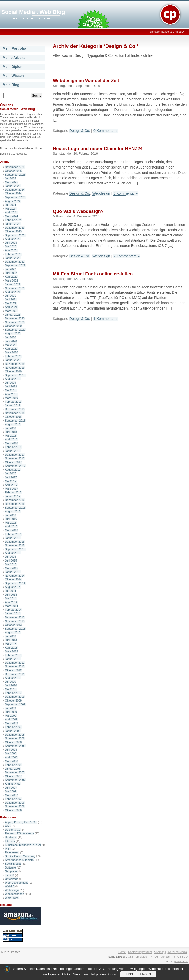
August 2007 (13, 784)
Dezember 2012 (15, 663)
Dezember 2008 (15, 735)
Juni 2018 (11, 432)
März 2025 (11, 182)
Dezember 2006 (15, 803)
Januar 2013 (12, 659)
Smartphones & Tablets (19, 860)
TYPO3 (9, 875)
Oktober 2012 (13, 670)
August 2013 (13, 632)
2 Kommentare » (127, 256)
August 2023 (13, 239)
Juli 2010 (10, 682)
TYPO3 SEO (180, 957)
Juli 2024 (10, 205)
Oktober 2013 (13, 625)
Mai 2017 (10, 481)
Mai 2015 (10, 564)
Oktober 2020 (13, 326)
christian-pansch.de (162, 32)
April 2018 (11, 439)
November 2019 (15, 368)
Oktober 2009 (13, 701)
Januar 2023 (12, 258)
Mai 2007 (10, 791)
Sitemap (159, 952)
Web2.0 (10, 886)
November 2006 (15, 806)
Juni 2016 (11, 519)
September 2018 (15, 421)
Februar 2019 (13, 402)
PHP (8, 849)
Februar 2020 (13, 356)
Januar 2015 (12, 572)
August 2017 (13, 470)
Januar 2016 (12, 538)
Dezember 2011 (15, 674)
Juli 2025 (10, 178)
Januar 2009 (12, 731)
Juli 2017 (10, 473)
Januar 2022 (12, 284)
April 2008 (11, 757)
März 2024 (11, 216)
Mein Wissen (13, 76)
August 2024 (13, 201)
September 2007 (15, 780)
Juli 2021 (10, 296)
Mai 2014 (10, 598)
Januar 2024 (12, 224)
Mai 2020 (10, 345)
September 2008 (15, 746)
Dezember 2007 (15, 772)
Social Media (13, 864)
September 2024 (15, 197)
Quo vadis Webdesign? (78, 211)
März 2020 (11, 352)
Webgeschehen (14, 894)
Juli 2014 (10, 591)
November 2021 (15, 288)
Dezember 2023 (15, 228)
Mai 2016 (10, 523)
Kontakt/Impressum (140, 952)
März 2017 (11, 489)
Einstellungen (138, 974)
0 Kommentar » (106, 131)
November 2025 (15, 167)
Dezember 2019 (15, 364)
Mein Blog (11, 85)
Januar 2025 (12, 186)
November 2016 (15, 504)
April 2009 (11, 719)
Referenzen (12, 852)
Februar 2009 (13, 727)
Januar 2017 (12, 496)
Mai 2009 (10, 716)
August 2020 (13, 333)
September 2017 (15, 466)
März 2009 (11, 723)
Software (10, 867)
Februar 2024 (13, 220)
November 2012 (15, 666)
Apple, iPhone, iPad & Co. (21, 822)
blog (179, 32)
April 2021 (11, 307)
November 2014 (15, 576)
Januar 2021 (12, 315)
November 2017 (15, 458)
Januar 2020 (12, 360)
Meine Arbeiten (15, 58)
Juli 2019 (10, 383)
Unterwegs (11, 879)
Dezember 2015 (15, 542)
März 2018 (11, 443)
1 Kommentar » (106, 319)
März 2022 (11, 281)
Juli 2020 (10, 337)
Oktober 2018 (13, 417)
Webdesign (12, 890)
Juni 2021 (11, 299)
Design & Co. (13, 830)
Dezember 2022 (15, 262)
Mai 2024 (10, 209)
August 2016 (13, 511)
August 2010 (13, 678)
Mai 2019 (10, 390)
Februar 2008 (13, 765)
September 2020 (15, 330)
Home (122, 952)
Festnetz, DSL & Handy (19, 833)
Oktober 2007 (13, 776)
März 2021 (11, 311)
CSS (8, 826)
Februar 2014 (13, 610)
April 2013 (11, 648)
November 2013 (15, 621)
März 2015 (11, 568)
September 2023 (15, 235)
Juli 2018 (10, 428)
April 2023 (11, 250)
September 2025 (15, 175)
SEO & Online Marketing (20, 856)
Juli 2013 (10, 636)
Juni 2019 (11, 386)
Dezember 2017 (15, 455)
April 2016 (11, 526)
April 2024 (11, 212)
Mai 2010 (10, 689)
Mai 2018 (10, 436)
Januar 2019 (12, 405)
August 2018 (13, 424)
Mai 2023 (10, 246)
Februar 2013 (13, 655)
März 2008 (11, 761)
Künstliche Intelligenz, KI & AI (23, 845)
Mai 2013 (10, 644)
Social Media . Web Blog (33, 12)
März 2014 (11, 606)
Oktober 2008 (13, 742)
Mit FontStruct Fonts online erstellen (93, 274)
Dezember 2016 (15, 500)
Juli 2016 (10, 515)
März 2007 (11, 795)
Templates (11, 871)
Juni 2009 (11, 712)
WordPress (12, 898)
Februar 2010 (13, 693)
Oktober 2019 (13, 371)
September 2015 (15, 549)
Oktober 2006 (13, 810)
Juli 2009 (10, 708)
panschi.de (181, 961)
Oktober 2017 (13, 462)
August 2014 (13, 587)
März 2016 (11, 530)
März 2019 (11, 398)
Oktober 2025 (13, 171)
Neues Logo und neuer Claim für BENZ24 (98, 149)
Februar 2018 (13, 447)
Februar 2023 (13, 254)
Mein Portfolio (14, 48)
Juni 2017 (11, 477)
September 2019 (15, 375)
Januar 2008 (12, 769)
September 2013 (15, 629)
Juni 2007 (11, 788)
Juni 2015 (11, 561)
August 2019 (13, 379)
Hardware (11, 837)
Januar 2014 (12, 613)
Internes (10, 841)
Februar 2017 (13, 492)
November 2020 (15, 322)
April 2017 (11, 485)
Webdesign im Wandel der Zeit (86, 81)
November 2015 (15, 545)
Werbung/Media (177, 952)
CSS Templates (137, 957)
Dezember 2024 (15, 190)
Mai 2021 (10, 303)
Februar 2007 (13, 799)
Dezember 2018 (15, 409)
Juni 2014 (11, 595)
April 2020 (11, 349)
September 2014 (15, 583)
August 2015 (13, 553)
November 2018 (15, 413)
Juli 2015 (10, 557)
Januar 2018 (12, 451)
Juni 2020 (11, 341)
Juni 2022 (11, 273)
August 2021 (13, 292)
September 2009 (15, 704)
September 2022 (15, 265)
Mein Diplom (13, 67)
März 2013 (11, 651)
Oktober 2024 (13, 193)
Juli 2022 (10, 269)
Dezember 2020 (15, 318)
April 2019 (11, 394)
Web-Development (16, 883)
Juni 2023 (11, 243)
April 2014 (11, 602)
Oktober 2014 (13, 579)
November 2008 (15, 738)
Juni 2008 (11, 750)
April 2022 (11, 277)
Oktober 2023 (13, 231)
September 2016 (15, 508)
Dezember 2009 (15, 697)
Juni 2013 (11, 640)
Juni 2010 (11, 685)
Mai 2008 (10, 753)
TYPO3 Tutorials (159, 957)
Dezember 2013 (15, 617)
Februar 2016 (13, 534)
